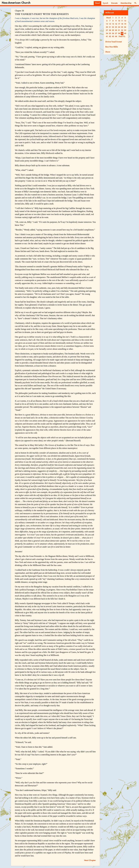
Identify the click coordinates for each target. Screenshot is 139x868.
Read (97, 3)
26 (125, 27)
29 (113, 30)
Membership (126, 3)
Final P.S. (122, 37)
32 (122, 30)
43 (113, 37)
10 (119, 21)
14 (110, 24)
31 (119, 30)
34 (107, 33)
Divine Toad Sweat (114, 42)
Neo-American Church (16, 3)
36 (113, 33)
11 (122, 21)
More (108, 52)
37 (116, 33)
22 (113, 27)
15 (113, 24)
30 (116, 30)
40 (125, 33)
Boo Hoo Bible (112, 47)
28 (110, 30)
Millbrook (110, 13)
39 (122, 33)
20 (107, 27)
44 (116, 37)
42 (110, 37)
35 (110, 33)
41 (107, 37)
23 (116, 27)
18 (122, 24)
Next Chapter (90, 860)
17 (119, 24)
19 (125, 24)
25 (122, 27)
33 (125, 30)
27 (107, 30)
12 (125, 21)
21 (110, 27)
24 (119, 27)
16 (116, 24)
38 (119, 33)
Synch (105, 3)
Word (108, 18)
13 (107, 24)
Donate (114, 3)
